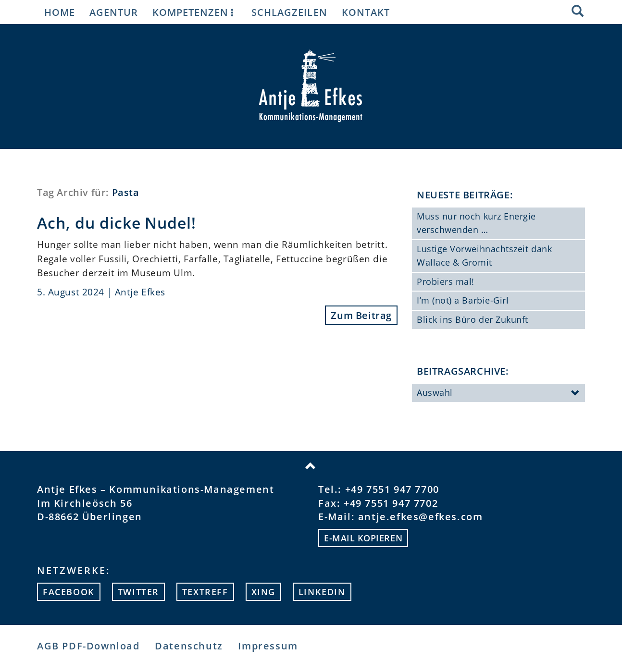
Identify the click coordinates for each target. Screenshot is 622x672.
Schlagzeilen (289, 12)
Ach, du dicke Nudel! (117, 223)
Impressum (268, 646)
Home (60, 12)
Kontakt (366, 12)
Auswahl (498, 393)
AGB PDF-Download (88, 646)
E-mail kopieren (363, 538)
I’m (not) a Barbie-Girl (463, 300)
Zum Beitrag (361, 315)
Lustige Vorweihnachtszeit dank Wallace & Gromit (484, 256)
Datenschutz (189, 646)
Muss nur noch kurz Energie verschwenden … (476, 223)
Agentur (114, 12)
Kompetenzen (195, 12)
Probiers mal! (446, 281)
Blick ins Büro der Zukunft (473, 319)
